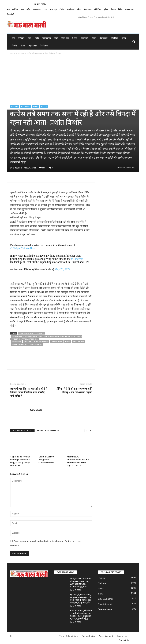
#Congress (77, 259)
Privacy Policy (88, 636)
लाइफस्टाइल (129, 9)
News (35, 106)
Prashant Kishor (20, 345)
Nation (21, 53)
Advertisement (106, 636)
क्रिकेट (120, 9)
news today (78, 342)
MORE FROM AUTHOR (48, 431)
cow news (17, 342)
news (68, 342)
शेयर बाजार (88, 9)
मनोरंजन (15, 9)
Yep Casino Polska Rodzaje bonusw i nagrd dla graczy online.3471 (20, 461)
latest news (57, 342)
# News (41, 333)
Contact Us (124, 640)
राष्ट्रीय (28, 9)
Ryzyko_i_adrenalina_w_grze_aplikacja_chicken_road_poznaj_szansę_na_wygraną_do (81, 598)
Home (12, 53)
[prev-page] (86, 431)
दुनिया (106, 9)
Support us (122, 636)
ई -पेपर (62, 9)
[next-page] (90, 431)
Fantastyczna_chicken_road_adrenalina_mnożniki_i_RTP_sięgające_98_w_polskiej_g (81, 614)
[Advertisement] (73, 83)
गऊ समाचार (37, 9)
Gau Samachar (106, 599)
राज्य (22, 9)
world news (36, 345)
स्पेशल (79, 9)
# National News (27, 333)
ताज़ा (46, 9)
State (44, 106)
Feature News (105, 609)
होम (8, 9)
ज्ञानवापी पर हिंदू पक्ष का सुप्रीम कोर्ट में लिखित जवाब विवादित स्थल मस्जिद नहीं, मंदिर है (29, 392)
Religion (102, 578)
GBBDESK (17, 168)
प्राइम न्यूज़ (53, 9)
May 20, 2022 (62, 269)
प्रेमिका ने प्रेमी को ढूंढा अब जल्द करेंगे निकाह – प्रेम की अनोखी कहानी (74, 390)
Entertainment (105, 604)
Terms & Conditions (69, 636)
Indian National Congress (36, 342)
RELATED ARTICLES (22, 431)
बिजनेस (113, 9)
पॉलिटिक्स (98, 9)
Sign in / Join (40, 4)
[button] (134, 42)
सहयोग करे (71, 9)
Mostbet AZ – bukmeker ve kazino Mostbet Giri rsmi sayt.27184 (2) (78, 461)
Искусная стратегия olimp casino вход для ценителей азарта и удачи (81, 582)
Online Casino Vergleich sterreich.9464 (46, 460)
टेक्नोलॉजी (11, 14)
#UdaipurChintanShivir (23, 248)
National (26, 106)
